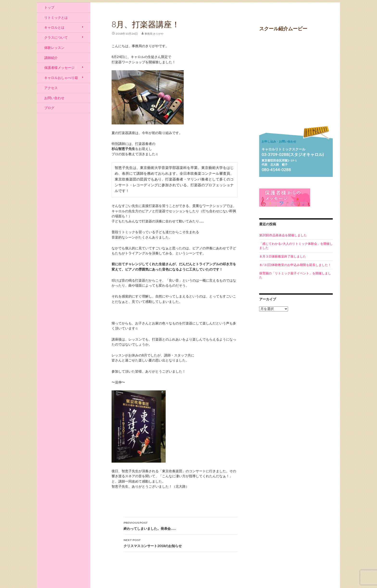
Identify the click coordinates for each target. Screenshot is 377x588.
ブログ (49, 108)
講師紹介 (51, 58)
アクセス (51, 88)
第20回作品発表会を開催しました (283, 235)
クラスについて (56, 37)
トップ (49, 7)
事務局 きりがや (154, 34)
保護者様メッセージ (59, 68)
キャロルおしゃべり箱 (61, 78)
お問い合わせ (54, 98)
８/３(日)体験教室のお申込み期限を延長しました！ (295, 265)
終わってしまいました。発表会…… (181, 525)
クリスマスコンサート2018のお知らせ (181, 543)
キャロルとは (54, 27)
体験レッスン (54, 48)
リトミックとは (56, 17)
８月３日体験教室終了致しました (283, 256)
